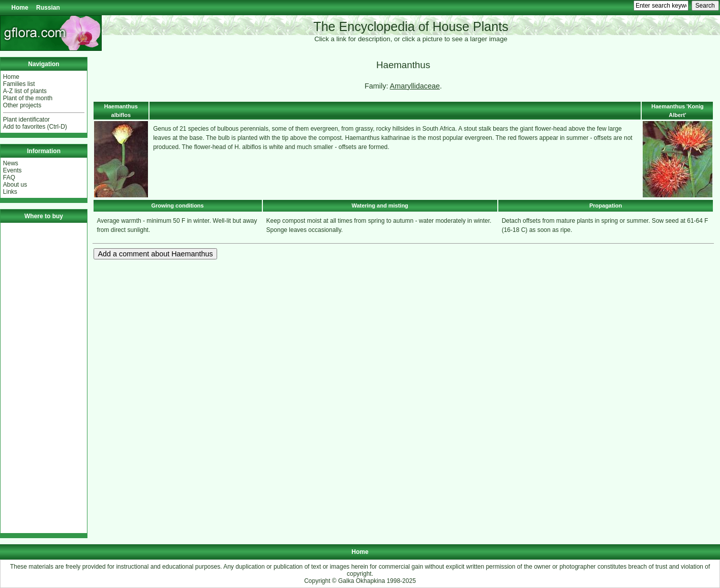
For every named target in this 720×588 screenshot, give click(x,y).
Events (12, 170)
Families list (19, 84)
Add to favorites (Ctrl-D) (35, 127)
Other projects (22, 105)
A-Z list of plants (25, 91)
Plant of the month (28, 98)
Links (10, 192)
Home (20, 8)
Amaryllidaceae (415, 86)
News (11, 163)
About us (15, 185)
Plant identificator (26, 120)
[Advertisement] (44, 378)
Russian (48, 8)
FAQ (9, 178)
